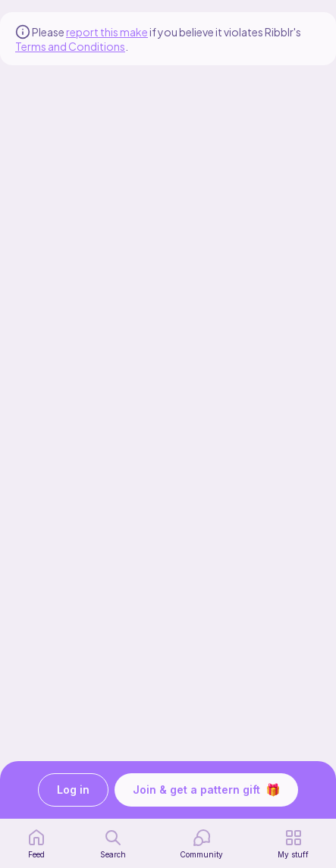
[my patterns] (293, 844)
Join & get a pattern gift (206, 790)
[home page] (36, 844)
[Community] (201, 844)
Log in (73, 790)
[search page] (113, 844)
